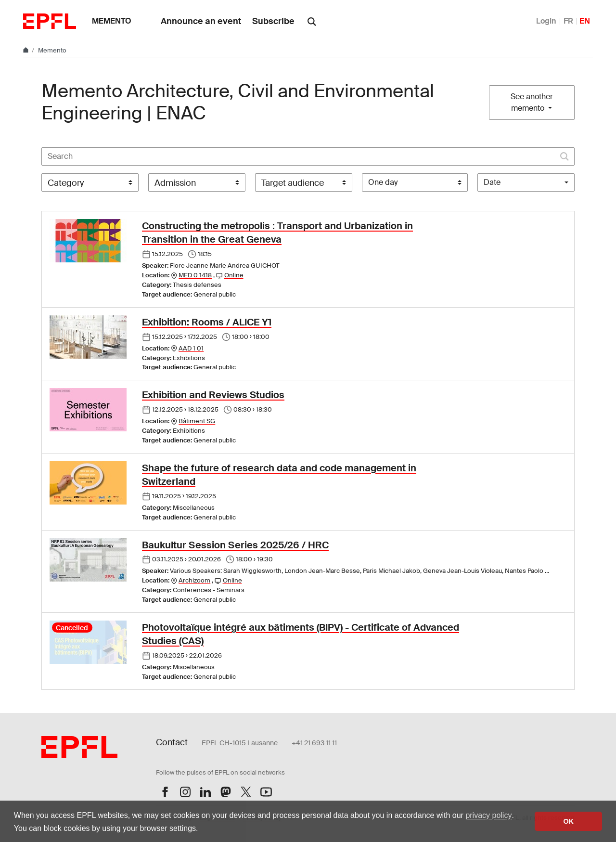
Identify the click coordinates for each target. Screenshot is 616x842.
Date (492, 182)
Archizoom (194, 580)
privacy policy (488, 815)
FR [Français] (568, 21)
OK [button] (568, 821)
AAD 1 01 (191, 348)
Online (234, 275)
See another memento (532, 102)
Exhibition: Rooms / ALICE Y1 (207, 322)
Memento (112, 21)
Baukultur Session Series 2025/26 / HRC (235, 545)
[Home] (26, 50)
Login (546, 21)
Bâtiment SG (197, 421)
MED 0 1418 (195, 275)
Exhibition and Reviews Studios (213, 395)
